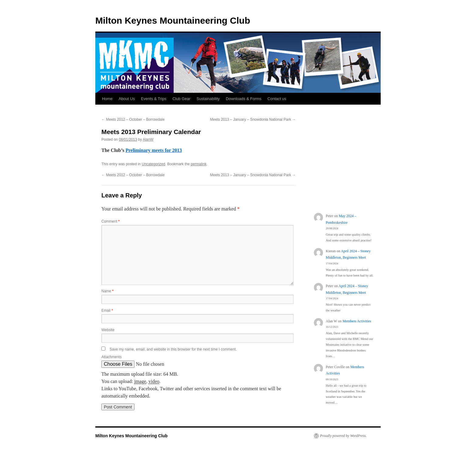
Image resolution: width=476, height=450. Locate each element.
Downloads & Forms (244, 99)
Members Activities (357, 321)
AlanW (148, 139)
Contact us (277, 99)
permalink (199, 164)
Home (107, 99)
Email (107, 311)
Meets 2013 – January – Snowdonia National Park (253, 119)
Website (108, 330)
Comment (110, 221)
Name (107, 291)
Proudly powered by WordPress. (343, 436)
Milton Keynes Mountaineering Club (173, 20)
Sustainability (208, 99)
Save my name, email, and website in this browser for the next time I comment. (173, 349)
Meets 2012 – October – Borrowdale (133, 119)
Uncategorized (153, 164)
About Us (127, 99)
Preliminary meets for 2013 (154, 150)
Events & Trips (154, 99)
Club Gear (181, 99)
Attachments (112, 357)
